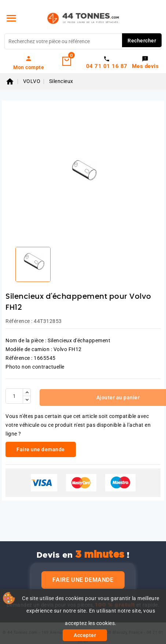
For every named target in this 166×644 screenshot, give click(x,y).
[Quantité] (14, 396)
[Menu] (11, 18)
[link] (29, 63)
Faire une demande (83, 580)
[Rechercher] (83, 41)
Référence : (19, 321)
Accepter (85, 635)
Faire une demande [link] (41, 449)
